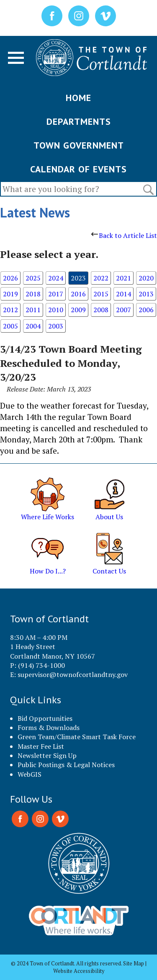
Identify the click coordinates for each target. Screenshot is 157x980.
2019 (10, 294)
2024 (56, 278)
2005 (10, 326)
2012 (10, 310)
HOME (78, 98)
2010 (56, 310)
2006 (146, 310)
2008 (101, 310)
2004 (33, 326)
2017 (56, 294)
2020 (146, 278)
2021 (124, 278)
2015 (101, 294)
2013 (146, 294)
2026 (10, 278)
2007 (124, 310)
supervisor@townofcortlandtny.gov (73, 674)
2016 (78, 294)
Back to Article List (124, 235)
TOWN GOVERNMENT (79, 145)
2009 (78, 310)
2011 (33, 310)
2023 (78, 278)
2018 (33, 294)
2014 (124, 294)
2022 (101, 278)
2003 (56, 326)
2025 (33, 278)
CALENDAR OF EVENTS (78, 169)
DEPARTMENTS (79, 121)
